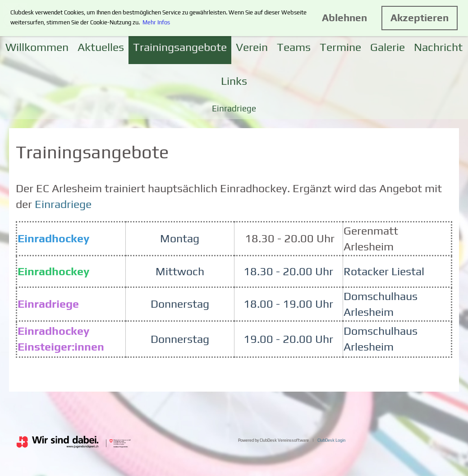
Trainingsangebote (180, 47)
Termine (340, 47)
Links (234, 81)
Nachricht (438, 47)
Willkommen (37, 47)
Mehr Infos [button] (156, 22)
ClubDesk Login (331, 440)
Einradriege (234, 108)
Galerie (388, 47)
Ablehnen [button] (344, 18)
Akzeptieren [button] (420, 18)
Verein (252, 47)
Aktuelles (101, 47)
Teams (294, 47)
